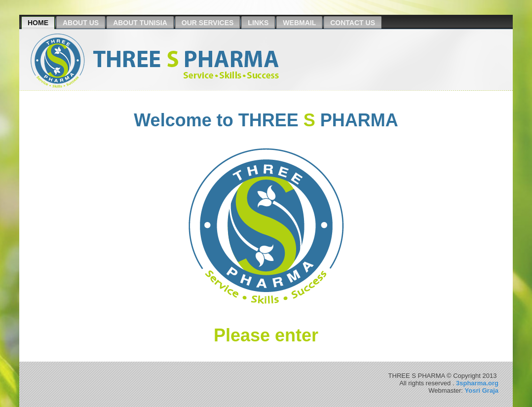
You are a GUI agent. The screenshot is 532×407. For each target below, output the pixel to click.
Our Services (208, 23)
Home (38, 23)
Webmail (299, 23)
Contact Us (353, 23)
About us (81, 23)
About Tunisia (140, 23)
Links (258, 23)
